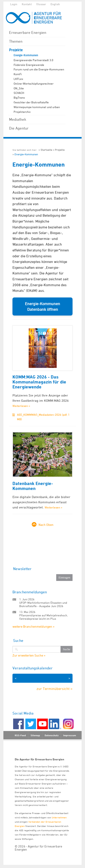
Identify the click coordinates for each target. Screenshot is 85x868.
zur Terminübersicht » (55, 689)
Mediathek (18, 119)
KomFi (18, 74)
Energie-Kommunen (26, 55)
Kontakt (27, 4)
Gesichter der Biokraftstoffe (31, 102)
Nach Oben (46, 525)
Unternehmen (59, 817)
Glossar (41, 4)
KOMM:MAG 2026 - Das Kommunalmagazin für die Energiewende (39, 382)
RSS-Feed (20, 735)
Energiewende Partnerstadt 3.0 (33, 60)
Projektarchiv (22, 112)
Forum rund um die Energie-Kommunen (39, 69)
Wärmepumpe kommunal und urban (37, 107)
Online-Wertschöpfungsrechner (34, 84)
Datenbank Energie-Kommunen (33, 486)
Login (14, 4)
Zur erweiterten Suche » (29, 655)
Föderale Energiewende (29, 65)
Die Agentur (19, 128)
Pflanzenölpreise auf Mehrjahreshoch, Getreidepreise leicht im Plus (44, 617)
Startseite (46, 150)
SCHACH (19, 93)
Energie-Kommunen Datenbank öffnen (42, 306)
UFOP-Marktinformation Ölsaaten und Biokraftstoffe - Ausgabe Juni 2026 (43, 604)
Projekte (16, 50)
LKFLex (18, 79)
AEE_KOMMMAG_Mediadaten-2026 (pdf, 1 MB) (43, 417)
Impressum (70, 735)
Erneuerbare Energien (28, 32)
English (55, 4)
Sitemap (35, 735)
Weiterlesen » (21, 406)
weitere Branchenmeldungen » (33, 626)
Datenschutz (52, 735)
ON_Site (19, 88)
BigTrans (19, 97)
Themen (16, 41)
